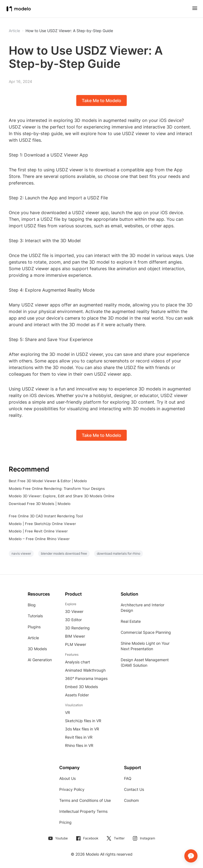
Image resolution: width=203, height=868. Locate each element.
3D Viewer (74, 611)
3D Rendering (77, 628)
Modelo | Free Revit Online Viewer (38, 531)
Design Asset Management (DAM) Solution (145, 662)
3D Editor (73, 620)
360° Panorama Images (86, 678)
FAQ (128, 778)
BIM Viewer (75, 636)
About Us (67, 778)
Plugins (34, 627)
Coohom (131, 800)
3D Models (37, 649)
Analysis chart (77, 662)
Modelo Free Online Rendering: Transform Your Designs (57, 489)
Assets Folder (77, 695)
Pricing (65, 822)
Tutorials (35, 616)
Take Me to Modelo (101, 101)
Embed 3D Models (81, 687)
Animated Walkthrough (85, 670)
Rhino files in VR (79, 745)
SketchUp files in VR (83, 721)
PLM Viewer (76, 644)
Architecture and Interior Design (143, 608)
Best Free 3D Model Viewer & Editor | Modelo (48, 481)
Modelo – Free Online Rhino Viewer (39, 539)
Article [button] (14, 31)
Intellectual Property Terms (83, 811)
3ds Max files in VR (82, 729)
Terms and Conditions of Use (85, 800)
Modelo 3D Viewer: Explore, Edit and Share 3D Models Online (62, 496)
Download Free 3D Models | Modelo (40, 504)
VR (67, 712)
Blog (32, 605)
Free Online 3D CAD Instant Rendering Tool (46, 516)
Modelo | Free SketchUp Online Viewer (42, 524)
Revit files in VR (79, 737)
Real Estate (131, 621)
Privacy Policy (72, 789)
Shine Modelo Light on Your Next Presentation (145, 646)
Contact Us (134, 789)
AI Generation (40, 660)
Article (33, 638)
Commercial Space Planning (146, 632)
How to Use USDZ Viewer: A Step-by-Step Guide (69, 31)
